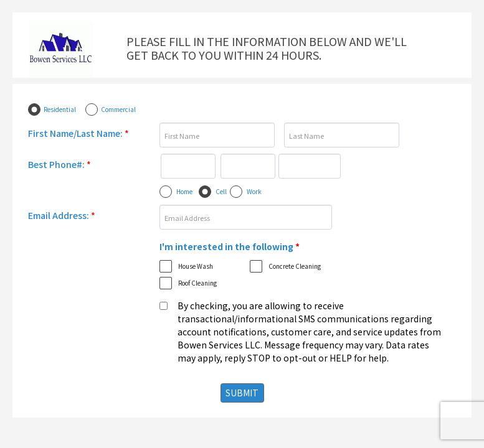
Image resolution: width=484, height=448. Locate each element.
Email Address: (62, 215)
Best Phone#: (59, 164)
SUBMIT (242, 393)
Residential (60, 109)
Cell (221, 191)
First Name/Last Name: (78, 133)
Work (254, 191)
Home (184, 191)
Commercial (118, 109)
